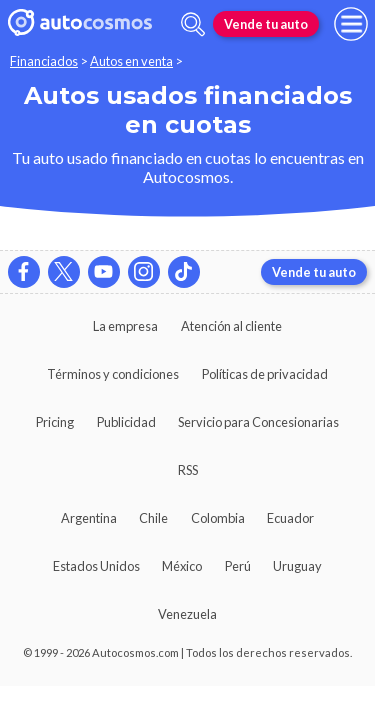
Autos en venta (131, 61)
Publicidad (126, 422)
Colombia (218, 518)
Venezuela (187, 614)
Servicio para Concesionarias (258, 422)
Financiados (44, 61)
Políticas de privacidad (265, 374)
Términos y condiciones (113, 374)
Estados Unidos (96, 566)
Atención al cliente (231, 326)
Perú (238, 566)
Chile (153, 518)
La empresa (125, 326)
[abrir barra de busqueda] (193, 24)
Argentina (89, 518)
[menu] (351, 24)
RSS (188, 470)
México (182, 566)
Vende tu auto (266, 24)
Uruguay (297, 566)
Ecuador (290, 518)
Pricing (55, 422)
